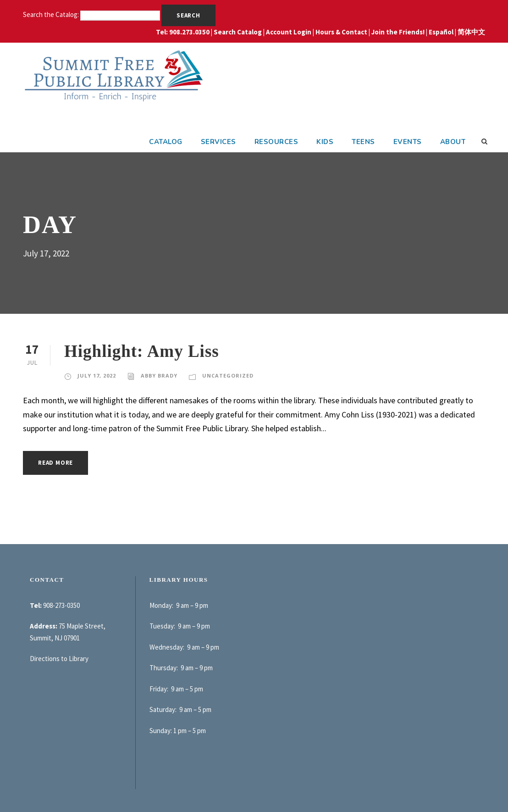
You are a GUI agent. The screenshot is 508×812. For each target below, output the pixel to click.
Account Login (289, 32)
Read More (55, 463)
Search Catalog (238, 32)
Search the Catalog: (52, 14)
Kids (325, 142)
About (453, 142)
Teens (363, 142)
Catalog (166, 142)
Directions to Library (59, 659)
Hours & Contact (341, 32)
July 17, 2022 (97, 375)
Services (218, 142)
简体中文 (471, 32)
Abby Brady (159, 375)
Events (408, 142)
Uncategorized (228, 375)
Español (441, 32)
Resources (276, 142)
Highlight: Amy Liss (142, 351)
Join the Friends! (398, 32)
